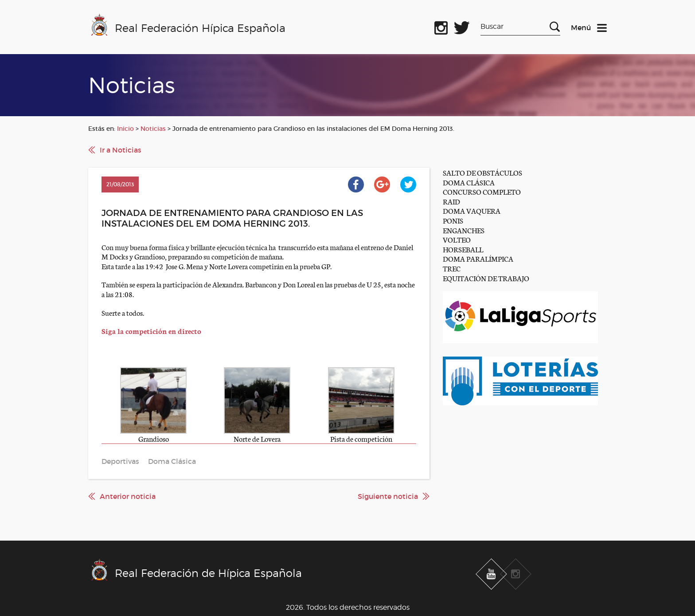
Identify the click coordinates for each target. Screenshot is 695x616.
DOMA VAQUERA (472, 210)
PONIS (453, 220)
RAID (451, 201)
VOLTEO (457, 239)
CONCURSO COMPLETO (482, 191)
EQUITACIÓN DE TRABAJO (486, 278)
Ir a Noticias (121, 150)
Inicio (125, 129)
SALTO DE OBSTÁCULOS (482, 172)
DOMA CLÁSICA (469, 182)
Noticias (153, 129)
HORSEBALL (463, 249)
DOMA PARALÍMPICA (478, 258)
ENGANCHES (464, 230)
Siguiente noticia (388, 496)
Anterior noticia (128, 496)
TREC (452, 268)
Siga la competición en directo (151, 331)
